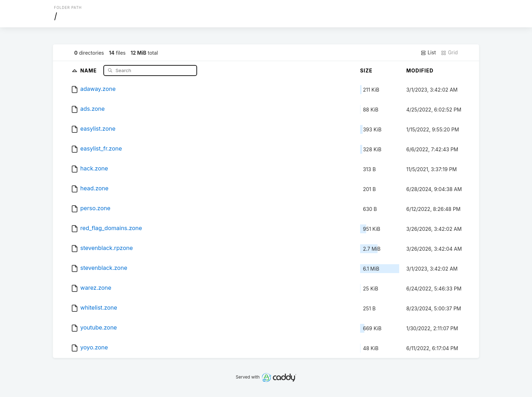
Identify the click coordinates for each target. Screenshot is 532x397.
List (428, 53)
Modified (420, 70)
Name (89, 70)
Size (366, 70)
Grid (449, 53)
